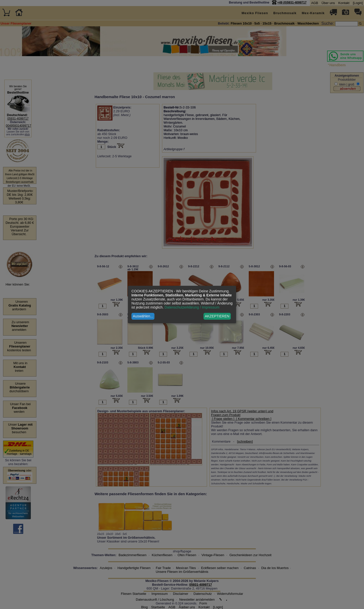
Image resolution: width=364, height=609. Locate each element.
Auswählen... (143, 316)
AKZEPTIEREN (217, 316)
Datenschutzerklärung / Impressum (192, 307)
